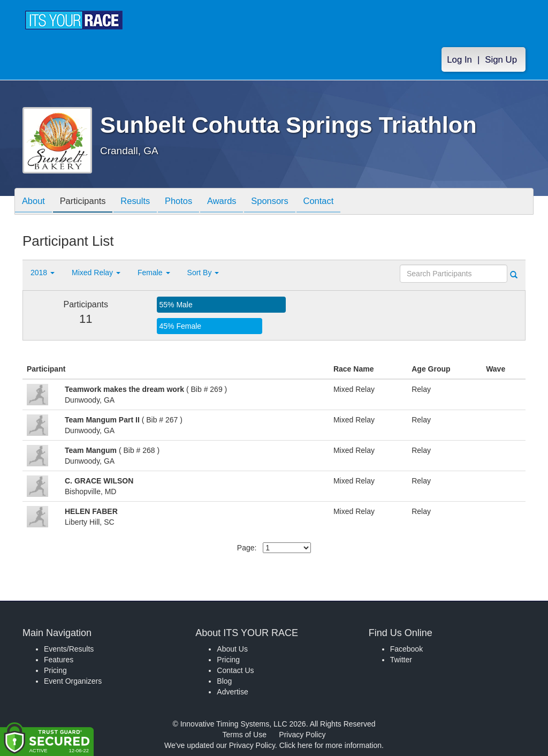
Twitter (401, 660)
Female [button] (154, 273)
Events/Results (69, 649)
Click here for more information (330, 745)
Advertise (232, 692)
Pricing (55, 670)
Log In (459, 60)
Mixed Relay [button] (96, 273)
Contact (337, 202)
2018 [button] (43, 273)
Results (143, 202)
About (35, 202)
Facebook (406, 649)
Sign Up (501, 60)
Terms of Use (245, 735)
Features (59, 660)
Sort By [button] (203, 273)
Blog (224, 681)
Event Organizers (73, 681)
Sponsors (286, 202)
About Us (232, 649)
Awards (235, 202)
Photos (189, 202)
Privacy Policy (302, 735)
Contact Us (235, 670)
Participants (87, 202)
